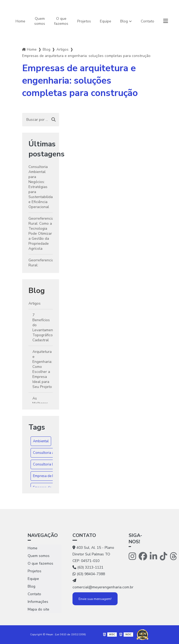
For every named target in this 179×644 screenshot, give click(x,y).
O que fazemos (61, 21)
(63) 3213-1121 (88, 567)
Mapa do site (38, 609)
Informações (38, 602)
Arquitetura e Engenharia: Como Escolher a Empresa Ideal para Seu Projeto (42, 369)
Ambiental (41, 441)
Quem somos (40, 21)
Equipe (106, 21)
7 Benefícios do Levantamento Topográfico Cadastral (43, 328)
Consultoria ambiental (50, 453)
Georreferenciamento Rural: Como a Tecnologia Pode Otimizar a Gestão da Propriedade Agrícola (41, 234)
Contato (147, 21)
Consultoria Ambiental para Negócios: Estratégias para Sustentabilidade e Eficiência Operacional (41, 187)
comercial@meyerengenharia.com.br (95, 584)
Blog (124, 21)
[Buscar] (54, 120)
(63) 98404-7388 (89, 574)
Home (20, 21)
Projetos (84, 21)
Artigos (62, 49)
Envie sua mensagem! (95, 599)
